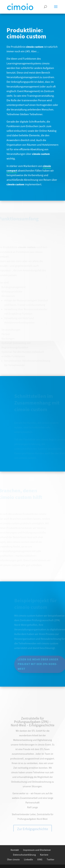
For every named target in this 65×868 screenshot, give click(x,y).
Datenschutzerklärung (24, 855)
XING (40, 860)
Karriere (44, 855)
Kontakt (15, 850)
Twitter (50, 860)
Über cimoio (13, 860)
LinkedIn (28, 860)
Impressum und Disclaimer (37, 850)
